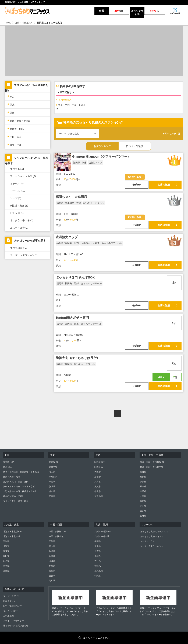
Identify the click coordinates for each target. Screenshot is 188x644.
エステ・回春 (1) (19, 228)
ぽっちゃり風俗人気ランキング (155, 532)
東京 (11, 96)
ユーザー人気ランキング (24, 255)
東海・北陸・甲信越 (19, 120)
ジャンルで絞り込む (78, 132)
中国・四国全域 (56, 536)
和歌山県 (99, 496)
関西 (11, 112)
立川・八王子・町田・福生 (16, 501)
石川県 (143, 506)
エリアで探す (66, 92)
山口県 (52, 561)
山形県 (6, 561)
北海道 (6, 546)
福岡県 (98, 541)
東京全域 (7, 467)
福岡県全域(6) (64, 100)
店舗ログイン (9, 601)
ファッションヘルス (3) (23, 176)
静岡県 (143, 477)
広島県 (52, 541)
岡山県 (52, 546)
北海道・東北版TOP (13, 532)
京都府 (98, 477)
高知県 (52, 581)
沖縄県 (98, 576)
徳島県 (52, 571)
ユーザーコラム (147, 541)
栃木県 (52, 491)
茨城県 (52, 487)
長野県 (143, 501)
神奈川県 (53, 477)
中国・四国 (15, 137)
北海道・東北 (16, 128)
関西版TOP (100, 462)
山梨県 (143, 496)
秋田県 (6, 556)
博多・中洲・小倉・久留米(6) (71, 107)
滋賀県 (98, 487)
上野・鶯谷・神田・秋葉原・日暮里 (20, 491)
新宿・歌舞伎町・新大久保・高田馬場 (21, 472)
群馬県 (52, 496)
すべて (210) (17, 169)
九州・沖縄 (15, 145)
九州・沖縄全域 (102, 536)
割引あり (135, 177)
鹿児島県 (99, 571)
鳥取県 (52, 551)
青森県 (6, 551)
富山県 (143, 511)
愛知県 (143, 472)
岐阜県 (143, 487)
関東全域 (53, 467)
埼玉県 (52, 472)
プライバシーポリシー (14, 621)
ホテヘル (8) (17, 184)
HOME (8, 23)
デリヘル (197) (18, 191)
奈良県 (98, 491)
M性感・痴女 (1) (19, 206)
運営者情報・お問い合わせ (16, 626)
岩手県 (6, 566)
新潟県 (143, 482)
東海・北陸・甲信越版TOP (153, 462)
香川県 (52, 566)
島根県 (52, 556)
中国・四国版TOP (57, 532)
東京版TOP (8, 462)
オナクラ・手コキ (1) (22, 220)
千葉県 (52, 482)
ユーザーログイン (12, 596)
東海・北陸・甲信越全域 (152, 467)
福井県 (143, 516)
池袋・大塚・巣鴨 (12, 477)
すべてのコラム (19, 248)
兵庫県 (98, 482)
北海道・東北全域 (12, 536)
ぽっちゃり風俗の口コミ (152, 536)
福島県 (6, 571)
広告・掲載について (13, 606)
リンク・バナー (10, 611)
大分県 (98, 561)
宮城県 (6, 541)
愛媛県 (52, 576)
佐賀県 (98, 551)
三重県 (143, 491)
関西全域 (99, 467)
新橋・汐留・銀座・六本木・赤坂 (19, 487)
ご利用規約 (8, 616)
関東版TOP (54, 462)
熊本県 (98, 546)
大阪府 (98, 472)
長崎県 (98, 556)
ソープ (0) (16, 198)
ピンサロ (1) (17, 213)
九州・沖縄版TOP (24, 23)
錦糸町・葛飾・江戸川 (14, 496)
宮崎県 (98, 566)
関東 (11, 104)
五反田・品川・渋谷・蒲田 (16, 482)
